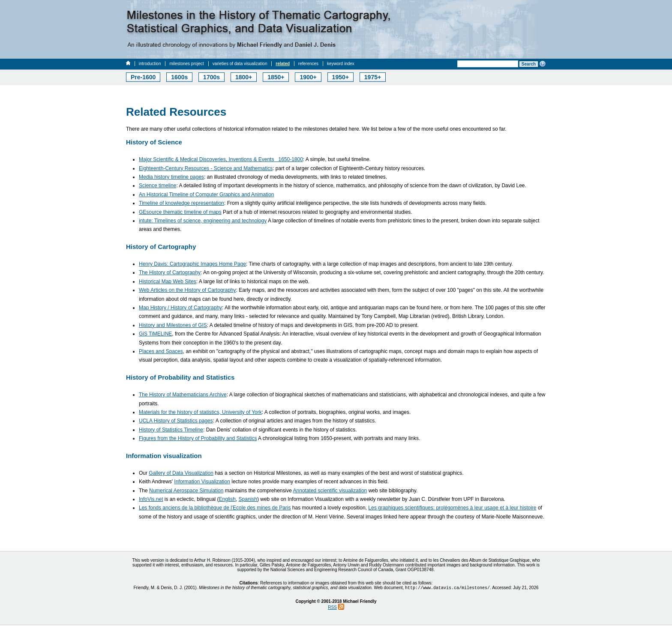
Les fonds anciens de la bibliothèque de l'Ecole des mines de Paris (215, 508)
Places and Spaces (161, 351)
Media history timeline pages (171, 177)
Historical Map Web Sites (168, 282)
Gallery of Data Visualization (181, 473)
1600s (179, 77)
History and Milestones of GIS (173, 325)
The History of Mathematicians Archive (183, 395)
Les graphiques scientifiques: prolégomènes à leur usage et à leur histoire (452, 508)
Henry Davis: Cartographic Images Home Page (192, 264)
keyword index (341, 64)
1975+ (373, 77)
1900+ (308, 77)
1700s (211, 77)
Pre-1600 (143, 77)
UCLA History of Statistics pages (176, 421)
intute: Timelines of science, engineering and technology (203, 221)
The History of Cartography (170, 273)
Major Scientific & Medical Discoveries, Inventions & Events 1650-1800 (221, 159)
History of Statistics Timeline (171, 430)
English (227, 499)
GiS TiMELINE (155, 334)
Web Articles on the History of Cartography (187, 290)
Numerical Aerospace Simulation (186, 491)
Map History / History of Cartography (180, 308)
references (308, 64)
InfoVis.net (151, 499)
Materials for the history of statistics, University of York (200, 412)
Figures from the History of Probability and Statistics (198, 438)
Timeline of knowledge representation (181, 203)
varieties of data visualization (240, 64)
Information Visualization (202, 482)
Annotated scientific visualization (330, 491)
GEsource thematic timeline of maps (180, 212)
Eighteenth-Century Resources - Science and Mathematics (206, 168)
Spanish (248, 499)
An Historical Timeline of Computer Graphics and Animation (206, 195)
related (283, 64)
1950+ (340, 77)
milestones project (187, 64)
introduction (150, 64)
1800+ (244, 77)
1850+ (276, 77)
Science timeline (157, 186)
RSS (332, 608)
